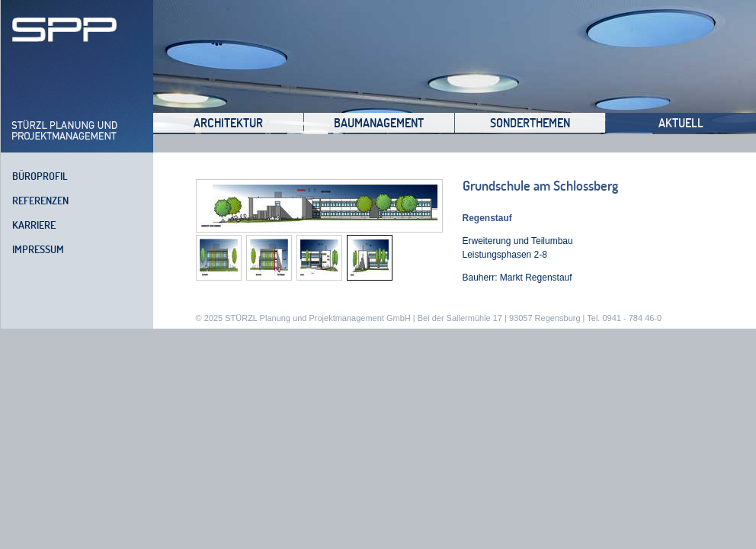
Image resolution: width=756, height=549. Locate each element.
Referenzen (40, 201)
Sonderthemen (530, 123)
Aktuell (681, 123)
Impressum (38, 249)
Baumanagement (379, 123)
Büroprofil (40, 176)
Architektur (228, 123)
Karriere (34, 225)
